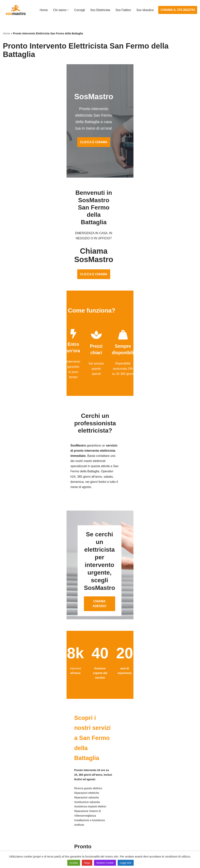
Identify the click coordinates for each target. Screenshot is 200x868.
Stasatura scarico (148, 839)
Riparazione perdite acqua (154, 832)
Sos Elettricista (100, 10)
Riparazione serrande (17, 832)
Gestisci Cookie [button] (105, 863)
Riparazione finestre (16, 817)
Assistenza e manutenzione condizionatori (165, 796)
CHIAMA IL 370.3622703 (178, 10)
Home (43, 10)
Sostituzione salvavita (84, 839)
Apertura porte (13, 796)
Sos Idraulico (145, 10)
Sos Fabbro (123, 10)
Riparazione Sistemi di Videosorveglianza (98, 832)
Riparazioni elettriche (84, 817)
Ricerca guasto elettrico (86, 810)
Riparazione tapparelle (18, 839)
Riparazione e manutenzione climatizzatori (165, 825)
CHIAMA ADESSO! (100, 517)
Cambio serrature (15, 810)
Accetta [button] (74, 863)
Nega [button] (87, 863)
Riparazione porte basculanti (22, 825)
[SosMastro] (15, 10)
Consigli (79, 10)
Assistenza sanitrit (148, 810)
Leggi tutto (126, 863)
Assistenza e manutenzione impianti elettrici (99, 796)
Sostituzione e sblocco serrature (25, 846)
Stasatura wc (145, 846)
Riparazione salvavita (84, 825)
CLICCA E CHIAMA (100, 132)
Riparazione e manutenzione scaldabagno (165, 817)
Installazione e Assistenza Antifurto (93, 803)
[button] (67, 10)
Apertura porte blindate (18, 803)
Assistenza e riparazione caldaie (158, 803)
